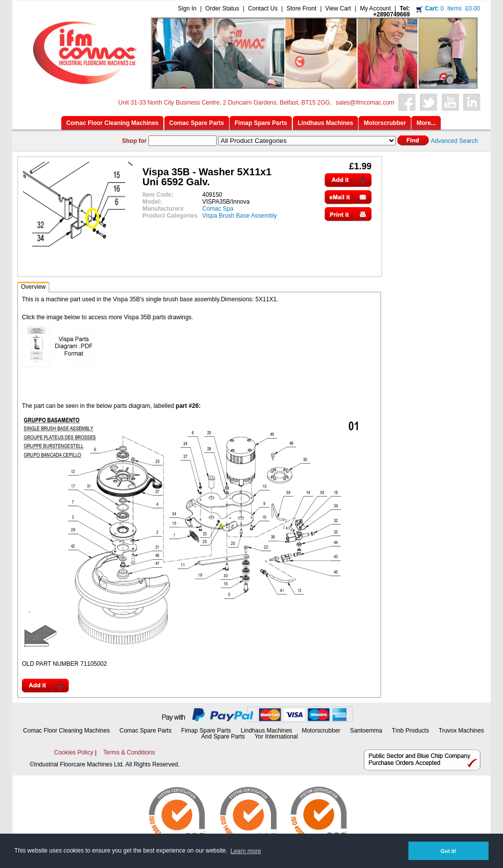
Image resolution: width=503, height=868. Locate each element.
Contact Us (263, 8)
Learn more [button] (246, 851)
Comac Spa (218, 209)
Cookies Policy (74, 752)
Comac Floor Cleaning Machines (66, 731)
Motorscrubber (322, 731)
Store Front (301, 8)
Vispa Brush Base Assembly (240, 216)
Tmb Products (411, 731)
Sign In (187, 8)
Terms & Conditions (129, 752)
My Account (376, 8)
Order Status (222, 8)
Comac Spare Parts (146, 731)
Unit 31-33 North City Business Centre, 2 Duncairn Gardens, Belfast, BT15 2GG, (225, 103)
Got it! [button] (449, 851)
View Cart (338, 8)
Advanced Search (454, 141)
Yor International (276, 737)
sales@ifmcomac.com (365, 103)
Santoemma (366, 731)
